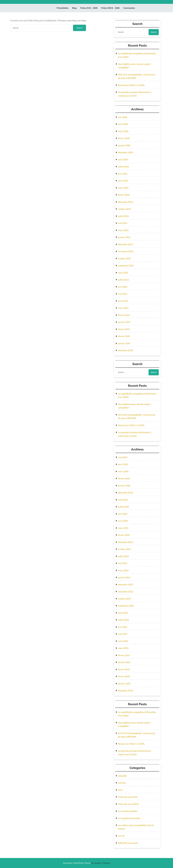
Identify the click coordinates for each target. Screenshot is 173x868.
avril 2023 (123, 301)
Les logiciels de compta (129, 818)
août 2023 (123, 273)
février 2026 (124, 138)
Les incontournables (128, 811)
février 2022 (124, 329)
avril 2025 (123, 181)
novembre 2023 (126, 251)
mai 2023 (123, 294)
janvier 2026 (124, 145)
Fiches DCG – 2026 (89, 8)
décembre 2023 (125, 244)
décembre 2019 (125, 350)
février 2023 (124, 315)
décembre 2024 (125, 202)
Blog (74, 8)
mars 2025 (123, 188)
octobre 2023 (124, 259)
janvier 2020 (124, 343)
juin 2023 (123, 287)
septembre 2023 (126, 266)
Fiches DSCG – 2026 (110, 8)
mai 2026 (123, 117)
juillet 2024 (123, 216)
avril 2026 (123, 124)
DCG (120, 790)
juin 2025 (123, 174)
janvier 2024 (124, 237)
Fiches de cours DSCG (128, 804)
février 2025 (124, 195)
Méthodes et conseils (128, 843)
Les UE (121, 836)
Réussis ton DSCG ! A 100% (131, 85)
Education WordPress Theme (87, 863)
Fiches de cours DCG (128, 797)
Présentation (63, 8)
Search (79, 28)
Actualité (122, 776)
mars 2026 (123, 131)
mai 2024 (123, 223)
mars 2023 (123, 308)
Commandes (129, 8)
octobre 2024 (124, 209)
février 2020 (124, 336)
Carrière (122, 783)
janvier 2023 (124, 322)
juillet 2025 (123, 167)
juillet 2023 (123, 280)
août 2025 (123, 160)
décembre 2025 (125, 152)
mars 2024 (123, 230)
